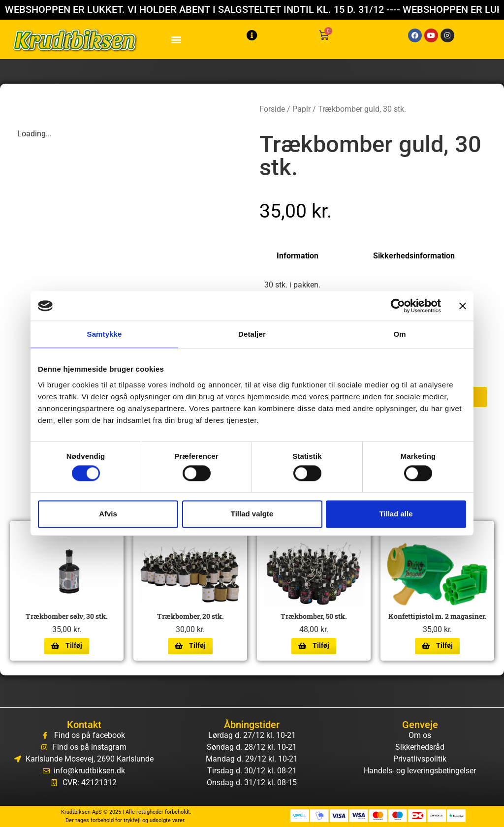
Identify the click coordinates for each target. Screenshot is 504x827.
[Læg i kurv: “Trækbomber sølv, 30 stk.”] (67, 646)
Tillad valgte (252, 514)
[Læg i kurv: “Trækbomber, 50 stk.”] (314, 646)
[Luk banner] (463, 306)
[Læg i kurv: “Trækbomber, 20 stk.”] (190, 646)
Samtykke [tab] (105, 334)
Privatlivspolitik (420, 759)
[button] (176, 40)
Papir (301, 109)
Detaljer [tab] (252, 334)
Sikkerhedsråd (420, 747)
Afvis (108, 514)
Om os (420, 735)
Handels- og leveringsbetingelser (420, 771)
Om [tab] (399, 334)
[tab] (305, 256)
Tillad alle (396, 514)
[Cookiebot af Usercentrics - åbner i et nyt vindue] (398, 306)
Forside (272, 109)
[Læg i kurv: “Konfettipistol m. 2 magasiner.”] (438, 646)
